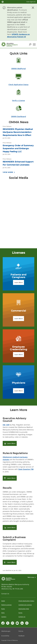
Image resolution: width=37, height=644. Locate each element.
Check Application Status (18, 85)
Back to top (32, 577)
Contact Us (5, 594)
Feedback (21, 636)
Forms (20, 613)
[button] (19, 282)
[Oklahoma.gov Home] (3, 2)
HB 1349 (6, 425)
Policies (21, 631)
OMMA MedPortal (18, 69)
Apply (3, 601)
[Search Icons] (30, 44)
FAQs (3, 613)
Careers (4, 617)
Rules (3, 609)
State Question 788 (26, 469)
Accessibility (5, 636)
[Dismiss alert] (33, 8)
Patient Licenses (6, 605)
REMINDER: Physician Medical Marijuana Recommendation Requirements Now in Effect (18, 132)
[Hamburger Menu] (34, 44)
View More (8, 172)
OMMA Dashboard (18, 116)
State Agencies (31, 2)
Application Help (24, 609)
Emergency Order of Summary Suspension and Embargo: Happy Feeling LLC (18, 149)
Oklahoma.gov (6, 631)
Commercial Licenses (25, 605)
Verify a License (18, 101)
